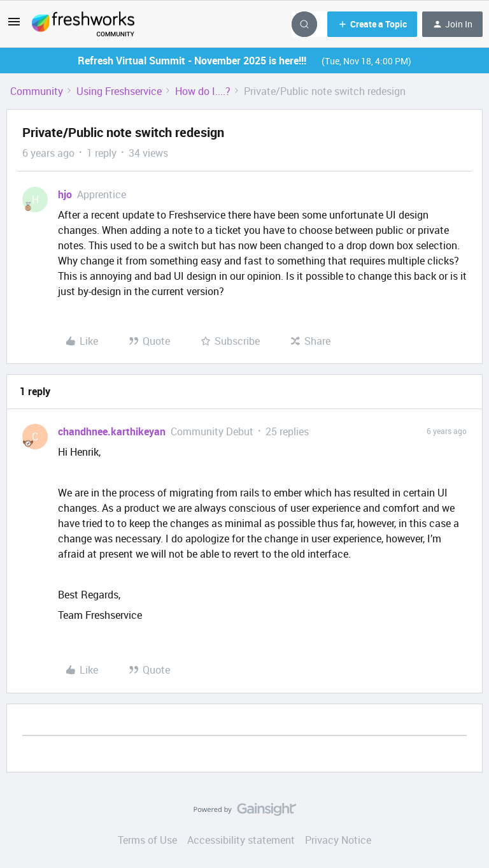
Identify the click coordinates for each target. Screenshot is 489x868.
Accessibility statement (241, 840)
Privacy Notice (338, 840)
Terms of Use (147, 840)
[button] (14, 25)
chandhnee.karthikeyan (112, 431)
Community (37, 91)
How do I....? (203, 91)
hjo (65, 194)
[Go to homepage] (83, 24)
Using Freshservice (119, 91)
